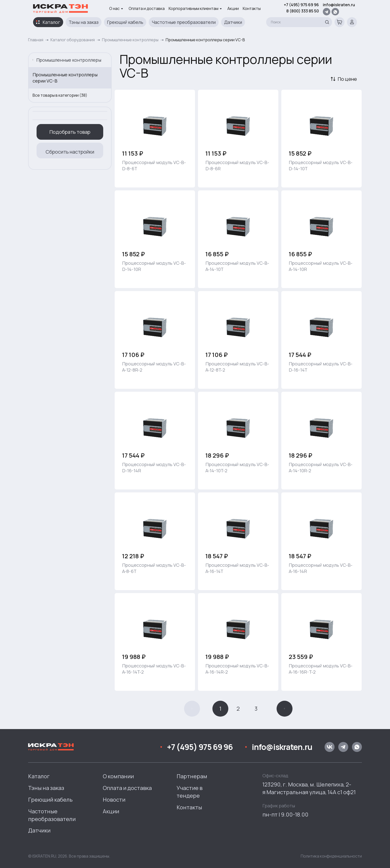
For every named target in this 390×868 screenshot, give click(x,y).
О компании (118, 776)
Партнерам (192, 776)
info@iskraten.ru (339, 5)
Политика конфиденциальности (331, 856)
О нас (116, 8)
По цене (347, 79)
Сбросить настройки (70, 152)
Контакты (252, 8)
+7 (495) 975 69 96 (301, 5)
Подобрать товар (70, 132)
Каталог (51, 22)
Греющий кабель (125, 22)
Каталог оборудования (73, 40)
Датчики (233, 22)
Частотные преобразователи (184, 22)
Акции (233, 8)
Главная (36, 40)
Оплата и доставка (147, 8)
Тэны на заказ (84, 22)
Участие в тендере (190, 792)
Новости (114, 800)
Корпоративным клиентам (195, 8)
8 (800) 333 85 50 (303, 11)
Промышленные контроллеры (130, 40)
